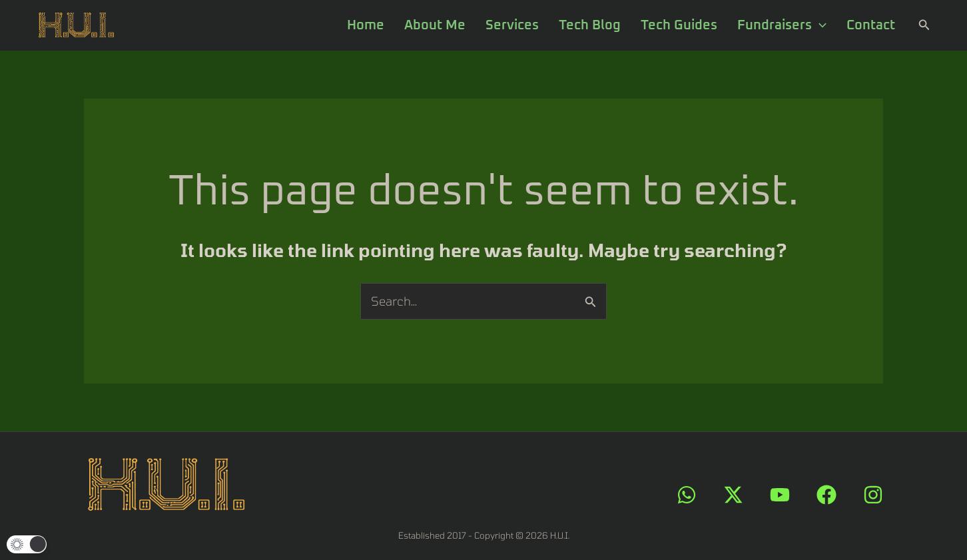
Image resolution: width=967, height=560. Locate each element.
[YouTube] (780, 495)
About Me (435, 25)
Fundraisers (782, 25)
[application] (819, 25)
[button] (924, 25)
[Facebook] (826, 495)
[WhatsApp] (687, 495)
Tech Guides (679, 25)
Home (366, 25)
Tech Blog (590, 25)
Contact (871, 25)
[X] (733, 495)
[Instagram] (873, 495)
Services (512, 25)
